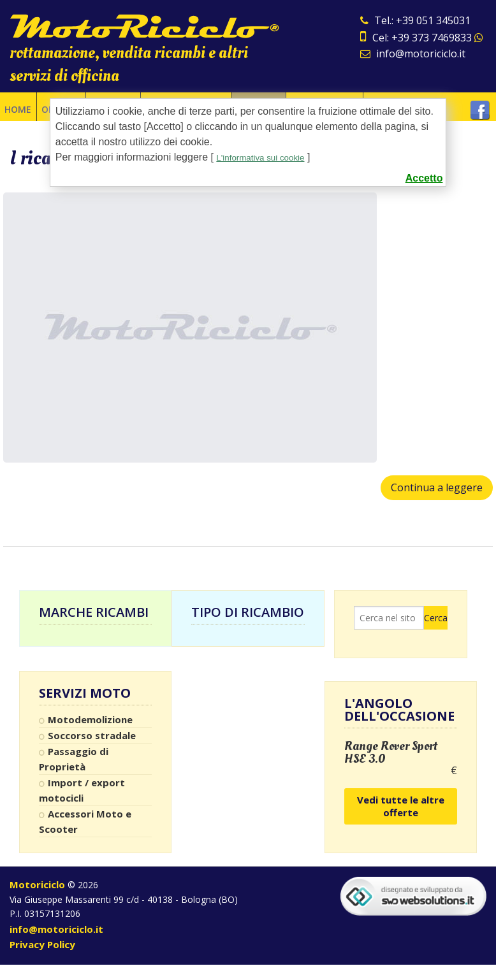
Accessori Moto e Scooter (85, 821)
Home (17, 107)
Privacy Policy (42, 944)
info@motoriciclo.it (413, 54)
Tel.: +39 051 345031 (415, 20)
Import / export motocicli (82, 790)
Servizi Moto (85, 693)
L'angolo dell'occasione (399, 710)
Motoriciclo (37, 884)
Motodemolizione (90, 719)
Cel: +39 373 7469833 (422, 38)
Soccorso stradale (92, 735)
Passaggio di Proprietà (74, 759)
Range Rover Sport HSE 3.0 (391, 753)
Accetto (424, 178)
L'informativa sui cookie (269, 157)
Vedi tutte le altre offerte (401, 806)
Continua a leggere (437, 487)
